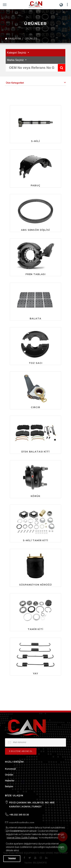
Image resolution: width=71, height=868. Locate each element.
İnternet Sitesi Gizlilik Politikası (22, 838)
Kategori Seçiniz (17, 53)
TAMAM (12, 859)
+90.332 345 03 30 (19, 815)
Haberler (10, 781)
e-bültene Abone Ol (21, 751)
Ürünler (9, 775)
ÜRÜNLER (31, 39)
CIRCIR (35, 407)
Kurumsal (10, 769)
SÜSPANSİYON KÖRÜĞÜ (35, 585)
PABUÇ (35, 185)
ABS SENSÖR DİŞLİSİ (35, 230)
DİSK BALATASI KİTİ (35, 452)
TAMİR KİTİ (35, 629)
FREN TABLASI (35, 274)
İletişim (9, 786)
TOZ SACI (36, 363)
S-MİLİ (35, 141)
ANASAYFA (13, 39)
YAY (35, 673)
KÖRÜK (35, 496)
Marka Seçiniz (16, 60)
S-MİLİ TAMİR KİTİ (35, 540)
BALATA (35, 319)
